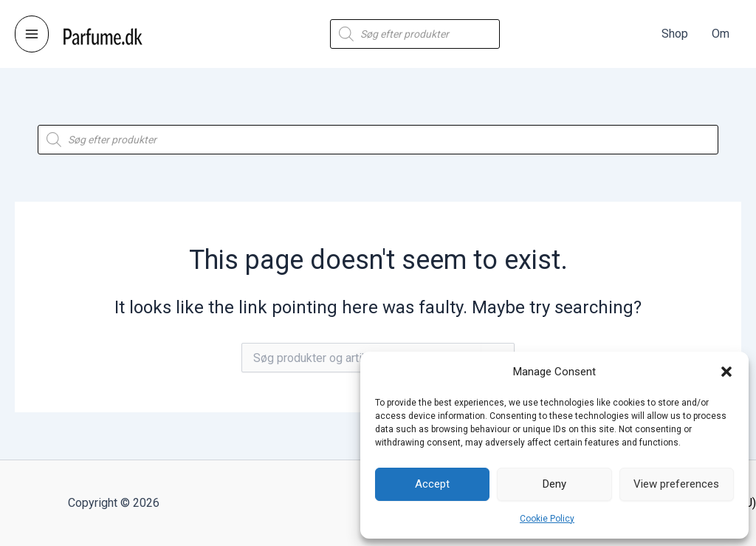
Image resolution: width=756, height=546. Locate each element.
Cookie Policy (547, 519)
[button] (726, 372)
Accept (432, 484)
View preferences (676, 484)
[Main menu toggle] (32, 34)
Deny (554, 484)
